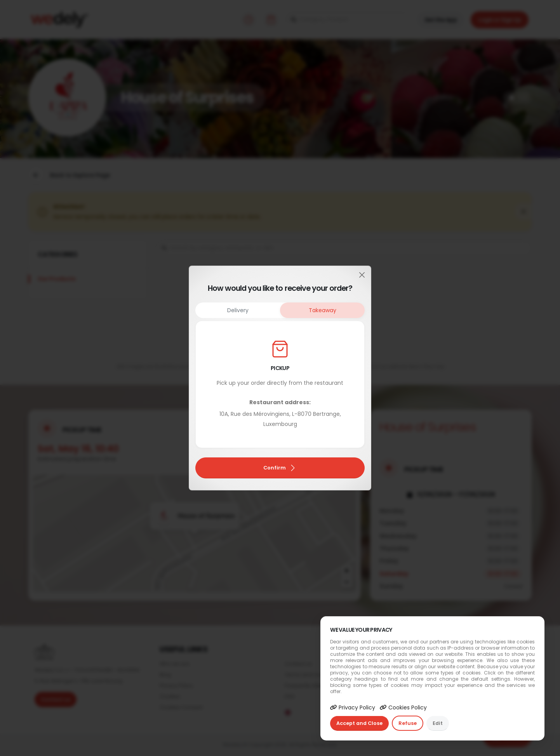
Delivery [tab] (238, 310)
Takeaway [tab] (323, 310)
